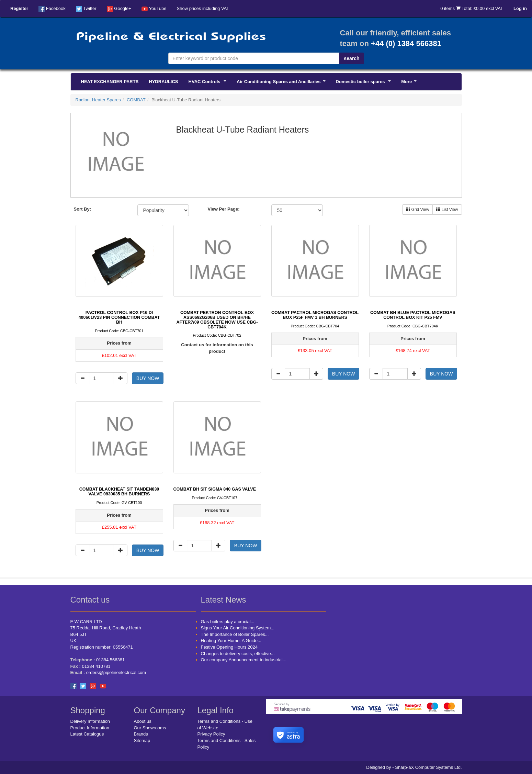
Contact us (90, 600)
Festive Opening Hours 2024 (229, 647)
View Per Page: (224, 209)
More (410, 83)
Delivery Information (90, 721)
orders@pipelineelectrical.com (116, 672)
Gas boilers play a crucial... (228, 622)
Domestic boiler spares (365, 83)
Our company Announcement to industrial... (244, 660)
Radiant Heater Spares (98, 100)
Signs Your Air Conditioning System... (238, 628)
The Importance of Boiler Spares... (235, 634)
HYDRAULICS (163, 82)
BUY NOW (148, 378)
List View (447, 210)
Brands (141, 734)
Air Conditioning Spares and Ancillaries (282, 83)
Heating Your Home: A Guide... (231, 641)
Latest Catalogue (87, 734)
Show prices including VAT (203, 8)
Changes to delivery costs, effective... (238, 654)
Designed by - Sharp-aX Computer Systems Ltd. (414, 767)
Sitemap (142, 741)
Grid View (417, 210)
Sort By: (83, 209)
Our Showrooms (150, 728)
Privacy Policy (211, 734)
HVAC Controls (209, 83)
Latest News (224, 600)
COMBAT (136, 100)
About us (143, 721)
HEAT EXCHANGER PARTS (110, 82)
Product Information (90, 728)
